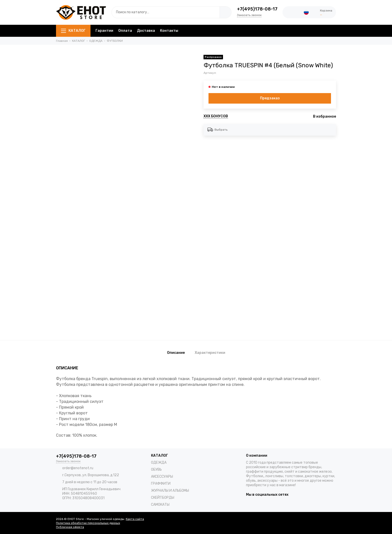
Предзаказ (270, 98)
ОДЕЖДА (159, 463)
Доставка (146, 31)
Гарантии (104, 31)
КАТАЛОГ (73, 31)
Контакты (169, 31)
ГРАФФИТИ (161, 484)
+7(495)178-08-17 (257, 9)
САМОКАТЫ (160, 505)
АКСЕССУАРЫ (162, 477)
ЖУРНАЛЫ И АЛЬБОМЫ (170, 491)
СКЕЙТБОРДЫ (163, 498)
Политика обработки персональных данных (88, 523)
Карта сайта (135, 519)
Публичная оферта (70, 527)
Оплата (125, 31)
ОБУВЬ (156, 470)
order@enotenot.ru (78, 468)
